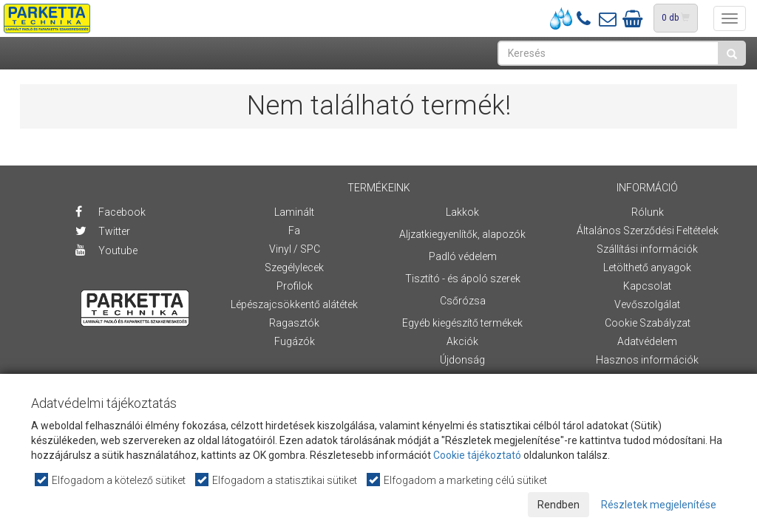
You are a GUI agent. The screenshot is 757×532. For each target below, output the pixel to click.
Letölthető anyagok (647, 267)
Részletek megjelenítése (659, 505)
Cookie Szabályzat (648, 323)
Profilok (295, 286)
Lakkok (462, 212)
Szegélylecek (294, 267)
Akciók (462, 341)
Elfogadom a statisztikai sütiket (277, 480)
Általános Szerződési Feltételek (648, 231)
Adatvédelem (647, 341)
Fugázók (295, 341)
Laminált (294, 212)
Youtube (106, 250)
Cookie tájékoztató (477, 455)
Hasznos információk (647, 360)
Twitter (103, 231)
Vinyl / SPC (295, 249)
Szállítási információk (647, 249)
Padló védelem (463, 256)
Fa (294, 231)
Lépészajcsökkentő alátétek (294, 304)
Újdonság (462, 360)
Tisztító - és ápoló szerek (463, 279)
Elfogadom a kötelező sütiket (111, 480)
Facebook (111, 212)
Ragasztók (294, 323)
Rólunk (648, 212)
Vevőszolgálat (647, 304)
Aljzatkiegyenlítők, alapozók (462, 234)
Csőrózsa (463, 301)
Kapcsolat (647, 286)
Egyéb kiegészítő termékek (462, 323)
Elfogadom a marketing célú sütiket (458, 480)
